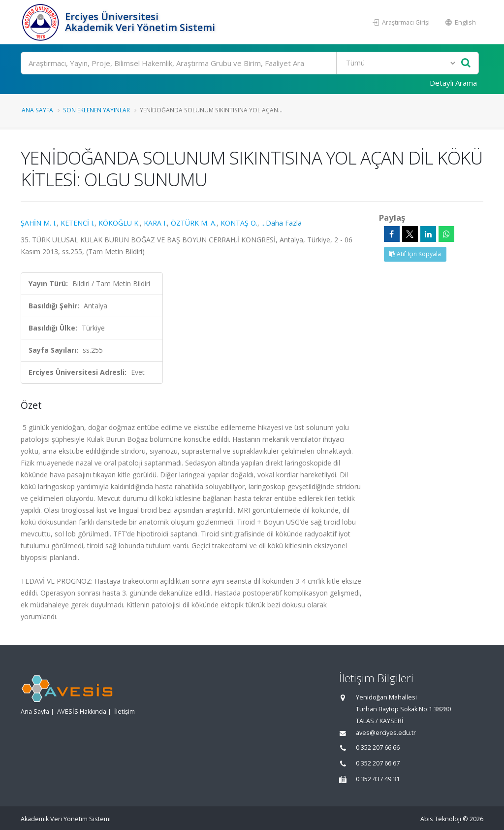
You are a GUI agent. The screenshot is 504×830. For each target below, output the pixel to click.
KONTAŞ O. (239, 223)
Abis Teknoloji (441, 819)
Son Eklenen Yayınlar (96, 110)
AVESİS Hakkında (82, 712)
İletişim (125, 712)
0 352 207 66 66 (378, 747)
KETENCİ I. (78, 223)
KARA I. (155, 223)
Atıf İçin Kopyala (415, 254)
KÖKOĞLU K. (119, 223)
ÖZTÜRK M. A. (194, 223)
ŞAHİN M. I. (39, 223)
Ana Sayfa (37, 110)
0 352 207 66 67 (378, 763)
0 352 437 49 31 (378, 779)
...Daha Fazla (282, 223)
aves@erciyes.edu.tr (386, 733)
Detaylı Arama (453, 83)
